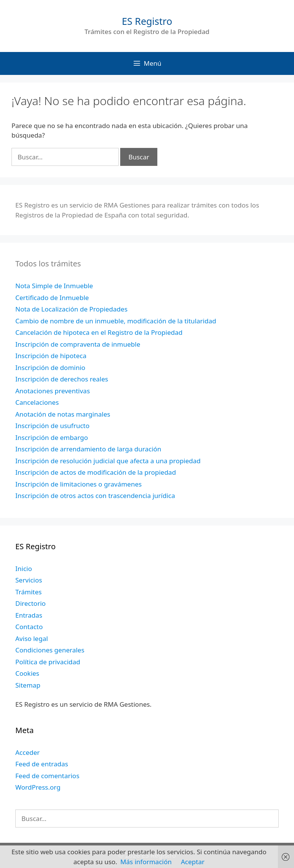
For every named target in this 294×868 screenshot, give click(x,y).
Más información (146, 862)
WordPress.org (38, 787)
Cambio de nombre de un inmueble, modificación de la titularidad (116, 321)
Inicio (24, 569)
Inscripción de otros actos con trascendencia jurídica (95, 496)
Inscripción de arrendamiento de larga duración (88, 449)
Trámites (29, 592)
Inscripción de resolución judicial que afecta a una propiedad (108, 461)
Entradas (29, 615)
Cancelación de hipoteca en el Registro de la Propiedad (99, 332)
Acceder (28, 752)
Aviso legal (32, 638)
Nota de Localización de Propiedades (71, 309)
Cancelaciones (37, 402)
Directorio (30, 603)
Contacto (29, 627)
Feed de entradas (42, 764)
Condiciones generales (50, 650)
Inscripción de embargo (52, 437)
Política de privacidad (48, 662)
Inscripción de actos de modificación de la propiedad (96, 472)
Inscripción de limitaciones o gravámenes (78, 484)
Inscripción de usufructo (52, 426)
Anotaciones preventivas (53, 391)
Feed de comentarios (47, 776)
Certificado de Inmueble (52, 298)
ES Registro (147, 21)
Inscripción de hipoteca (51, 356)
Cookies (27, 673)
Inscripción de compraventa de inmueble (78, 344)
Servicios (29, 580)
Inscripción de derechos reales (62, 379)
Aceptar (193, 862)
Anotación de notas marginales (63, 414)
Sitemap (28, 685)
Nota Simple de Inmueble (54, 286)
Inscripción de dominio (50, 367)
